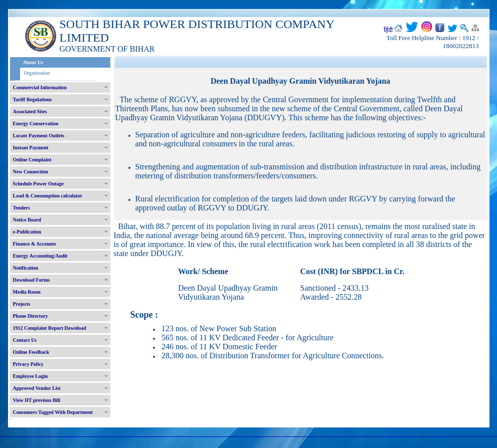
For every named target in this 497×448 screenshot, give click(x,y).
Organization (37, 73)
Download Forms (32, 280)
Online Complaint (32, 160)
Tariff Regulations (33, 99)
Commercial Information (40, 87)
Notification (26, 268)
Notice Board (27, 220)
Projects (22, 304)
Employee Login (31, 376)
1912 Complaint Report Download (50, 328)
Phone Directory (31, 316)
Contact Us (25, 340)
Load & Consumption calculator (48, 196)
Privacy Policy (28, 364)
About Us (33, 62)
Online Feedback (31, 352)
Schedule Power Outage (38, 184)
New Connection (31, 172)
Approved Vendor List (37, 388)
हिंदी (388, 30)
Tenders (22, 208)
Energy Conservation (36, 124)
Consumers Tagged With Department (53, 412)
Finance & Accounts (35, 244)
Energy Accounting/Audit (40, 256)
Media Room (27, 292)
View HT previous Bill (37, 400)
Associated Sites (30, 111)
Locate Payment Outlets (39, 136)
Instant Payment (31, 148)
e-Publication (27, 232)
